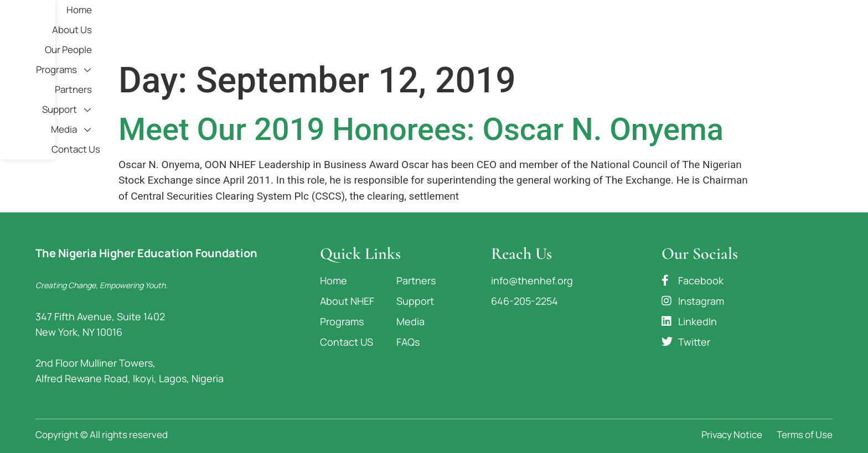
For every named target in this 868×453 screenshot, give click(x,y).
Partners (625, 27)
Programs (562, 28)
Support (685, 28)
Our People (494, 27)
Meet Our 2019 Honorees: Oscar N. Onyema (421, 129)
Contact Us (808, 27)
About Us (433, 27)
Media (747, 28)
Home (384, 27)
